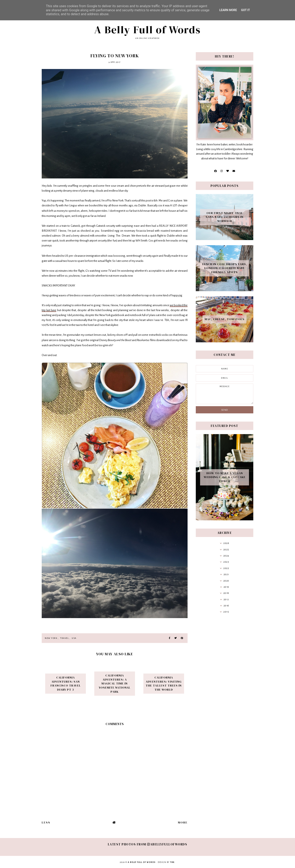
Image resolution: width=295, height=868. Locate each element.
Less (46, 822)
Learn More (228, 10)
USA (74, 638)
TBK (172, 862)
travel (65, 638)
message (225, 394)
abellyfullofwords (167, 844)
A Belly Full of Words (147, 30)
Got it (245, 10)
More (183, 822)
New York (51, 638)
